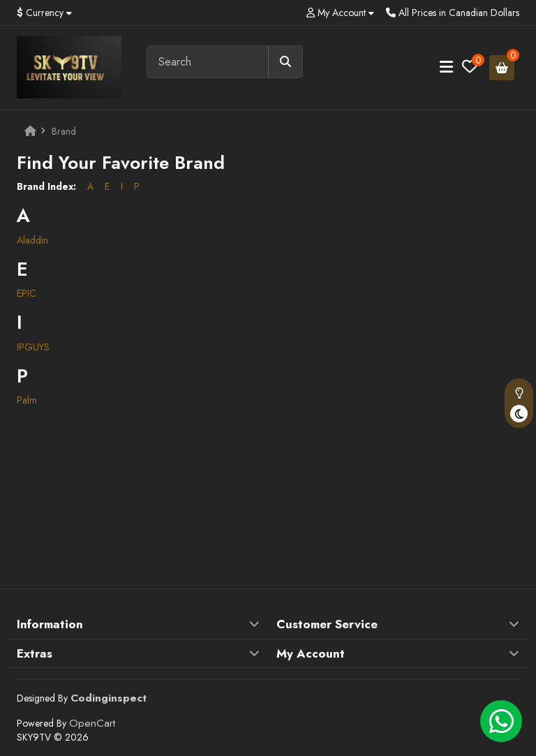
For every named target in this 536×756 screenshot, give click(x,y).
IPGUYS (33, 347)
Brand (64, 131)
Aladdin (32, 240)
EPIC (27, 293)
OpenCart (92, 723)
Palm (27, 400)
